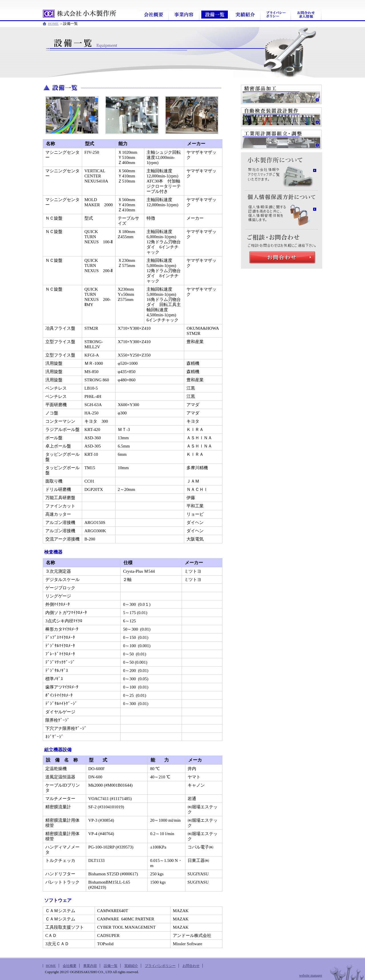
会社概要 (154, 15)
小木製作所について (281, 157)
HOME (53, 24)
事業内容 (184, 15)
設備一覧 (215, 15)
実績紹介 (245, 15)
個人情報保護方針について (281, 196)
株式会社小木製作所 (80, 14)
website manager (311, 975)
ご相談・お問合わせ (281, 234)
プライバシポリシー (276, 15)
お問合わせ (306, 15)
